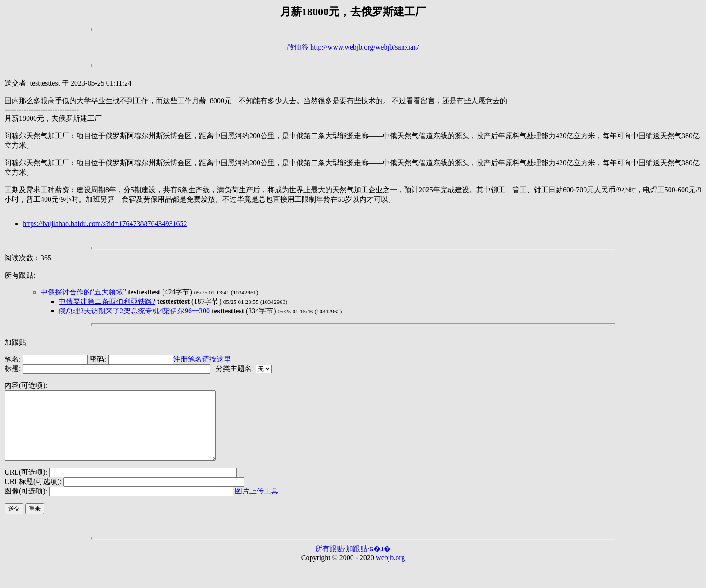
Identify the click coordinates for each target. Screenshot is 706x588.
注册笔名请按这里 (202, 359)
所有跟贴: (20, 275)
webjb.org (390, 571)
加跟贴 (15, 342)
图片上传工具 (257, 504)
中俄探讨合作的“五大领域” (83, 292)
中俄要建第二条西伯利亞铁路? (107, 301)
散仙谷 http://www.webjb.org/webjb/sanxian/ (353, 47)
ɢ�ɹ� (380, 562)
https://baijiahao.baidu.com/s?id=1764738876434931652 (105, 224)
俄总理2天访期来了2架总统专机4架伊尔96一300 (134, 311)
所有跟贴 (330, 562)
